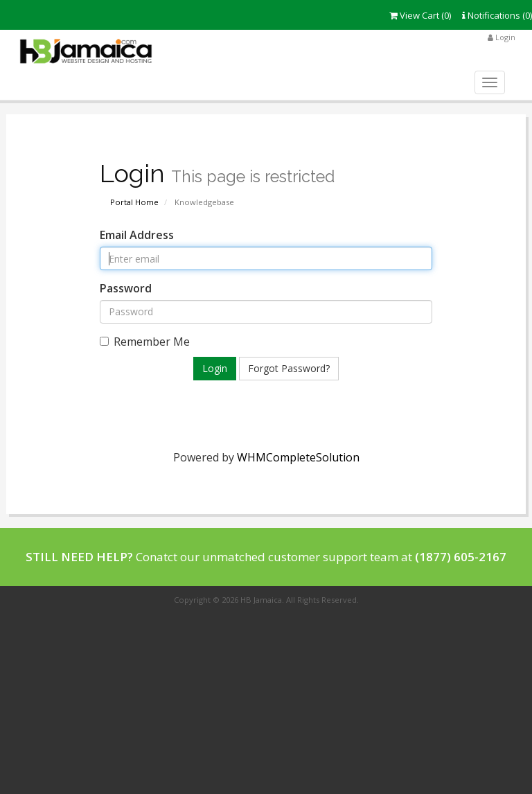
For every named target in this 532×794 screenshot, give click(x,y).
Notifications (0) (497, 15)
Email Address (137, 235)
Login (502, 37)
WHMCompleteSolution (298, 457)
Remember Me (145, 342)
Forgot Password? (289, 368)
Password (126, 288)
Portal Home (134, 202)
